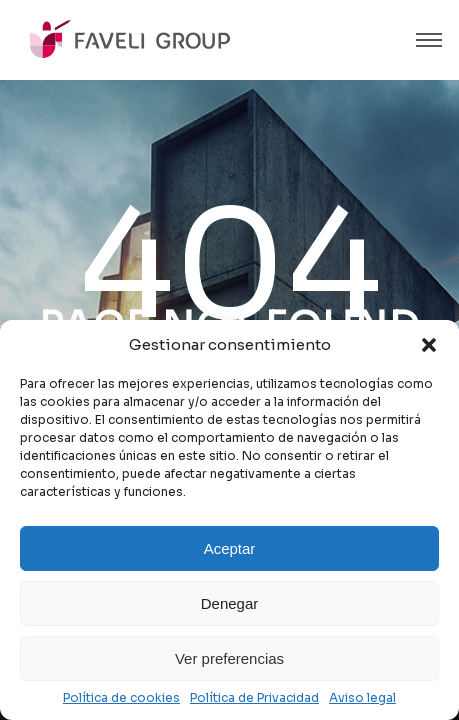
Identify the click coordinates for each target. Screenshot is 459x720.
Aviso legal (362, 698)
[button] (429, 345)
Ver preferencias (229, 658)
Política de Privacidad (254, 698)
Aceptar (230, 548)
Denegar (230, 603)
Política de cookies (121, 698)
